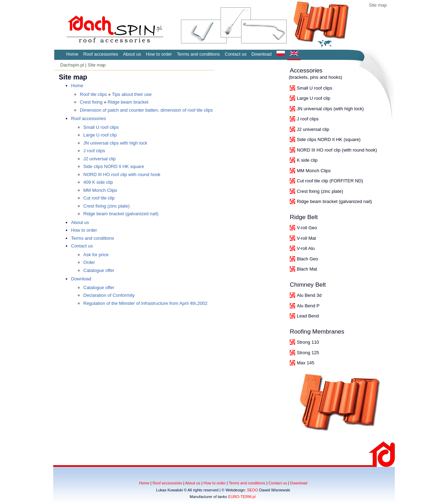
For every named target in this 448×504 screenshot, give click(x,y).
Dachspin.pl (72, 65)
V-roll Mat (306, 238)
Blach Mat (307, 269)
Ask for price (96, 255)
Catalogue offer (99, 270)
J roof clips (308, 119)
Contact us (236, 54)
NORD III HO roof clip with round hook (122, 174)
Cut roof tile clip (99, 198)
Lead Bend (308, 316)
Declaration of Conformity (109, 295)
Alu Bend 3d (309, 295)
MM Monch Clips (314, 171)
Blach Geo (307, 259)
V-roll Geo (307, 228)
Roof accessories (101, 54)
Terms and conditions (198, 54)
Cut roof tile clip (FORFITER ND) (330, 181)
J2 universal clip (313, 129)
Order (89, 262)
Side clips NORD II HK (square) (329, 139)
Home (72, 54)
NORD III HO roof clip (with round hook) (337, 150)
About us (132, 54)
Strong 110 (308, 342)
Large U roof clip (313, 98)
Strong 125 (308, 353)
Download (261, 54)
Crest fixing (91, 102)
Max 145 (306, 363)
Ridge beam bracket (128, 102)
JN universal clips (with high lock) (330, 109)
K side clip (307, 160)
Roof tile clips (93, 94)
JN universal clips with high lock (115, 143)
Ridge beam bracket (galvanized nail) (334, 201)
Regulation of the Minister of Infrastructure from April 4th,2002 (145, 303)
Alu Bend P (308, 306)
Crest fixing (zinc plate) (320, 191)
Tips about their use (132, 94)
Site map (378, 5)
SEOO (253, 490)
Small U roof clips (314, 88)
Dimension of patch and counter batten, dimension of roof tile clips (146, 110)
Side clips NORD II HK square (114, 166)
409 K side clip (98, 182)
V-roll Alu (306, 248)
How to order (159, 54)
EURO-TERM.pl (242, 497)
